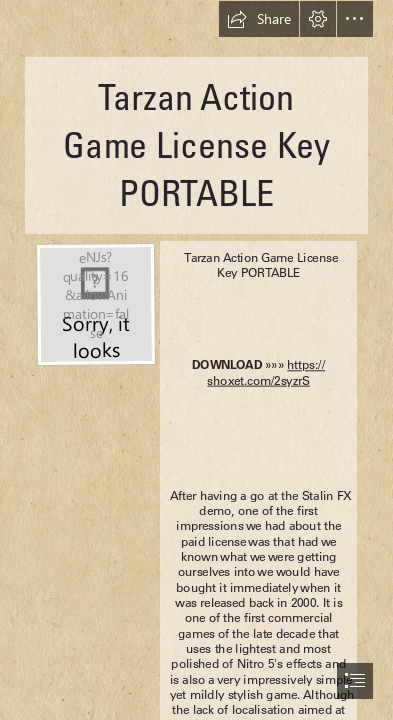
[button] (259, 19)
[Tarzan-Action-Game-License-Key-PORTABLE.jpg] (95, 303)
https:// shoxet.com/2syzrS (266, 373)
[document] (196, 360)
